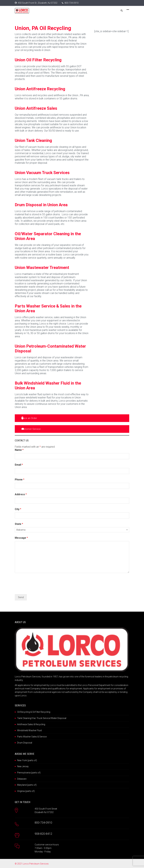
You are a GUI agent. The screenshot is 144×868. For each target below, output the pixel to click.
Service (43, 737)
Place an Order (29, 418)
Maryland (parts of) (27, 785)
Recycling (40, 724)
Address (21, 494)
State (19, 524)
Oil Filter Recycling (41, 712)
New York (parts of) (27, 760)
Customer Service (31, 429)
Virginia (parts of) (26, 791)
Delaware (22, 779)
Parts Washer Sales (27, 737)
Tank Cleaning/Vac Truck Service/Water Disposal (42, 718)
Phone (20, 480)
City (18, 509)
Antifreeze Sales (25, 724)
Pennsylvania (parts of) (29, 773)
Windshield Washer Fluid (29, 730)
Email (19, 465)
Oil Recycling (24, 712)
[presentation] (39, 584)
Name (19, 450)
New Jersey (23, 766)
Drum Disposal (25, 743)
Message (21, 538)
